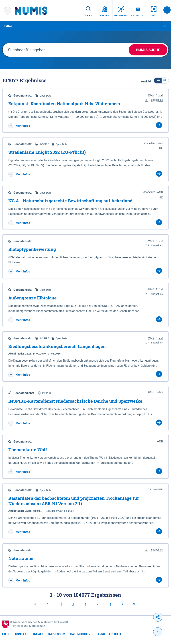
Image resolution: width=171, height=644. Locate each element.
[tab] (85, 26)
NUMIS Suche (148, 50)
